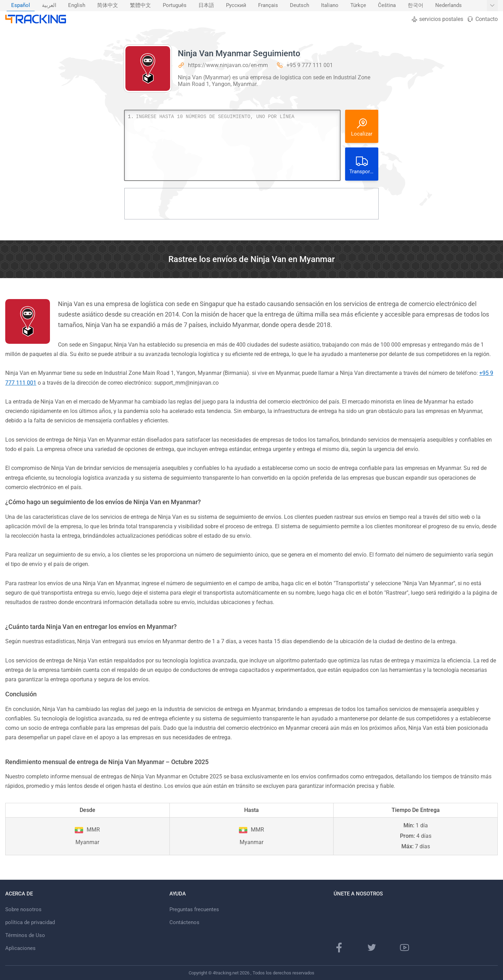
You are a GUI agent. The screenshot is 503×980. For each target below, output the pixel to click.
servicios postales (437, 19)
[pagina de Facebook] (339, 948)
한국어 (415, 5)
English (77, 5)
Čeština (387, 5)
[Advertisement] (251, 204)
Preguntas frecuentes (194, 909)
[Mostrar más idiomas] (492, 6)
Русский (236, 5)
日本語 (206, 5)
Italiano (330, 5)
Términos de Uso (25, 935)
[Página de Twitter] (372, 948)
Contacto (482, 19)
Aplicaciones (20, 948)
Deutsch (300, 5)
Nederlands (449, 5)
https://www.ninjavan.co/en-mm (228, 65)
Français (268, 5)
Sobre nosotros (23, 909)
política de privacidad (30, 922)
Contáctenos (184, 922)
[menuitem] (21, 6)
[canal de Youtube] (404, 948)
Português (175, 5)
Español (21, 5)
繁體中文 (140, 5)
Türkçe (358, 5)
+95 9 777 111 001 (310, 65)
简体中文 (108, 5)
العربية (49, 5)
